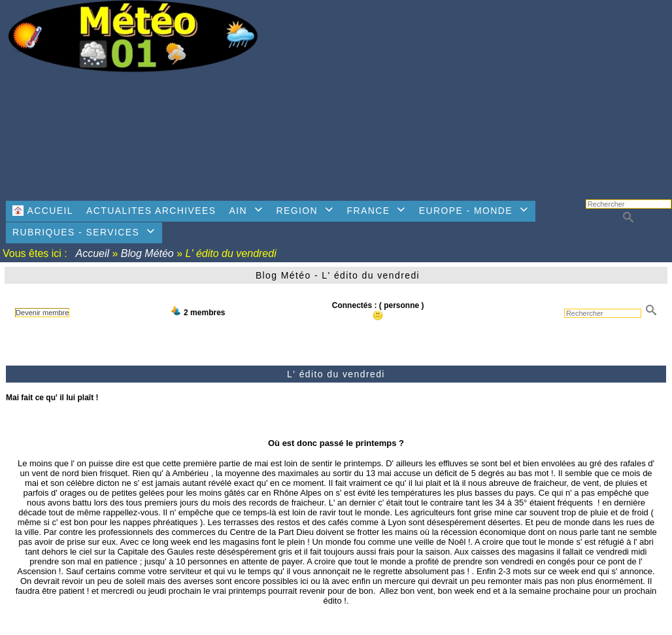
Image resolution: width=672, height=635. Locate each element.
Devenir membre (42, 313)
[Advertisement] (471, 95)
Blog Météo (147, 253)
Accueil (93, 253)
